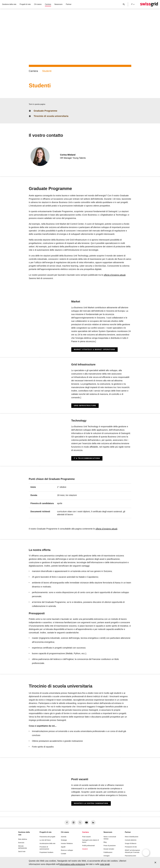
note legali (105, 864)
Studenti (47, 71)
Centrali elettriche (131, 840)
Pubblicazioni (108, 852)
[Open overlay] (146, 853)
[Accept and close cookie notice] (155, 862)
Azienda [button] (64, 837)
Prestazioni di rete (131, 847)
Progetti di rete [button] (25, 4)
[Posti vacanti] (80, 792)
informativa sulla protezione (72, 864)
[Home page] (149, 4)
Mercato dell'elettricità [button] (23, 847)
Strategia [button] (64, 840)
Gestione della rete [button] (9, 4)
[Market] (80, 326)
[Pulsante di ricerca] (124, 4)
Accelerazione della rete (47, 843)
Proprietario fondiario (46, 852)
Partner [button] (69, 4)
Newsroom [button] (58, 4)
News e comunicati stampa (110, 838)
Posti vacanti (86, 837)
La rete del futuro (45, 840)
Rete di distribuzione (132, 837)
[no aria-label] (67, 822)
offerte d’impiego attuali (115, 275)
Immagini (107, 856)
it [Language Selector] (133, 4)
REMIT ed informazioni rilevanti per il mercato (132, 851)
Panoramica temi (130, 856)
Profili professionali (89, 846)
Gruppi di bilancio (131, 843)
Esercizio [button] (21, 843)
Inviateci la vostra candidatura (91, 803)
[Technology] (80, 440)
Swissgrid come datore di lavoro (91, 841)
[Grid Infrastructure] (80, 385)
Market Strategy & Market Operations (94, 349)
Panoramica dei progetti (47, 837)
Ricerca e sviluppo (67, 850)
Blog (105, 842)
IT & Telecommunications (87, 458)
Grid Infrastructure (85, 406)
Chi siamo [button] (38, 4)
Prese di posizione (110, 846)
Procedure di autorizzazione (44, 848)
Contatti (63, 854)
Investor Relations (67, 843)
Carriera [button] (48, 4)
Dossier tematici (109, 849)
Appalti (63, 847)
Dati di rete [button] (22, 851)
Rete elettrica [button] (23, 839)
